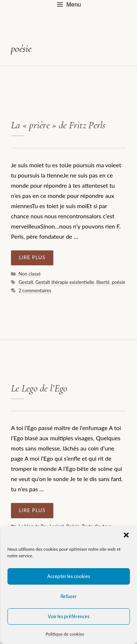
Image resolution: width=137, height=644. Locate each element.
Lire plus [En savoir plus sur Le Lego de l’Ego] (32, 510)
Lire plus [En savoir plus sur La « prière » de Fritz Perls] (32, 257)
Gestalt (26, 282)
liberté (103, 282)
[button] (126, 535)
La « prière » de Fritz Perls (58, 125)
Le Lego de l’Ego (39, 388)
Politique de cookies (65, 634)
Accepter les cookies (69, 576)
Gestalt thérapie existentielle (65, 282)
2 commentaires (35, 290)
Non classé (30, 274)
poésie (119, 282)
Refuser (68, 596)
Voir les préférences (69, 616)
